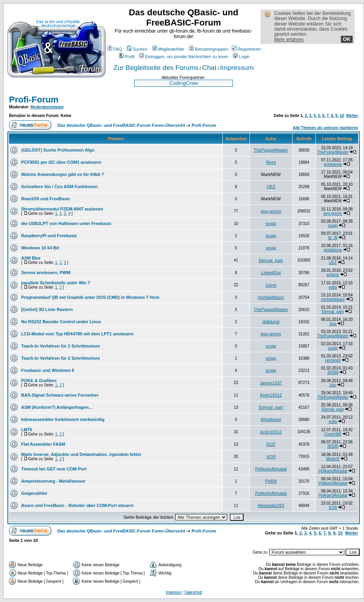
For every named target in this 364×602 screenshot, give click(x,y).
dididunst (271, 322)
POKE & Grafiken (39, 381)
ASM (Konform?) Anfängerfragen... (57, 407)
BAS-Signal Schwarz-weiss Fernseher (60, 395)
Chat (209, 68)
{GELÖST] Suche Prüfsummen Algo (58, 150)
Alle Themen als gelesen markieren (325, 128)
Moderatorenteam (47, 107)
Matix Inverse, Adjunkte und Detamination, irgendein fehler (81, 454)
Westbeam (271, 419)
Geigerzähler (34, 493)
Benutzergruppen (208, 49)
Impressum (237, 68)
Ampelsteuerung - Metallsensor (53, 481)
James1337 (271, 383)
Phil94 (271, 481)
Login (241, 57)
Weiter (352, 116)
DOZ (271, 444)
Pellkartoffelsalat (271, 469)
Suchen (137, 49)
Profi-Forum (34, 100)
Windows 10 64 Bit (40, 248)
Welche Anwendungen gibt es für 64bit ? (63, 174)
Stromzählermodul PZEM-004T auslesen (62, 209)
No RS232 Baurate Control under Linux (61, 322)
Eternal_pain (271, 260)
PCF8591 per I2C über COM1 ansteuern (61, 162)
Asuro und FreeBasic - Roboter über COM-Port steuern (77, 505)
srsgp (271, 223)
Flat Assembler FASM (43, 444)
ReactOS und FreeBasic (46, 199)
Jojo (333, 324)
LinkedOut (271, 273)
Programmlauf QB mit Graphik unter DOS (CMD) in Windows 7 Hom (90, 297)
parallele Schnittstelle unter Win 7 (56, 283)
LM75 (27, 430)
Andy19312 (271, 395)
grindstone (333, 164)
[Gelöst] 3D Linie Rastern (47, 309)
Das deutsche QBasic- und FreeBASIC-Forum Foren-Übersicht (121, 125)
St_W (333, 238)
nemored (333, 360)
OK (347, 39)
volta (333, 287)
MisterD (333, 459)
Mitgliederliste (168, 49)
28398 (333, 372)
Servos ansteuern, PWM (46, 273)
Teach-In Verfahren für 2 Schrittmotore (60, 346)
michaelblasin (271, 297)
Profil (127, 57)
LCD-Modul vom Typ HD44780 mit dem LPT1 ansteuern (77, 334)
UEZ (271, 187)
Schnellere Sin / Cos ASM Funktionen (59, 187)
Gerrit (271, 285)
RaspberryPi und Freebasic (49, 236)
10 (342, 116)
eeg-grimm (271, 211)
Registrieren (246, 49)
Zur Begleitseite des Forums (156, 68)
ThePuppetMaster (271, 150)
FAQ (115, 49)
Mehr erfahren (289, 40)
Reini (271, 162)
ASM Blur (31, 258)
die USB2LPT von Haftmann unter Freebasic (66, 223)
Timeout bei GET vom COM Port (54, 469)
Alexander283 (271, 505)
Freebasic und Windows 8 (48, 370)
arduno (333, 275)
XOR (271, 457)
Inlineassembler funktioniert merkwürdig (63, 419)
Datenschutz (193, 592)
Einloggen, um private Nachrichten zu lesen (184, 57)
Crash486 (333, 434)
